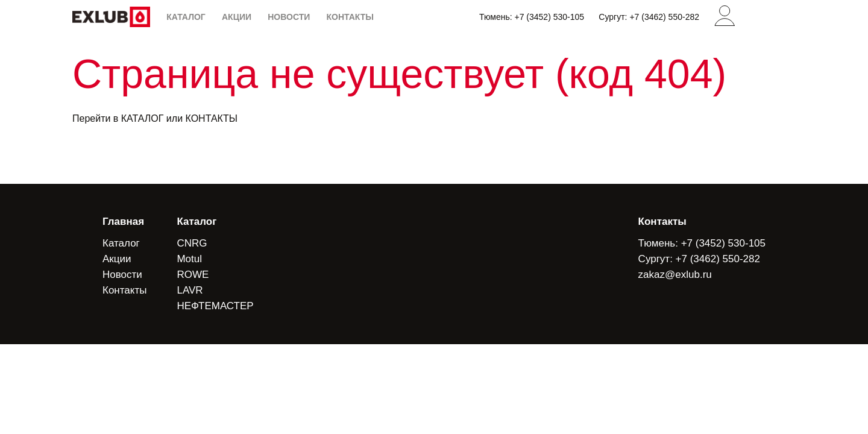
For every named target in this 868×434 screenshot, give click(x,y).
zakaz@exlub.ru (675, 275)
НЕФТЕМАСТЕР (215, 306)
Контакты (124, 290)
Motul (189, 259)
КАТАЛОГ (186, 17)
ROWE (193, 275)
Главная (123, 222)
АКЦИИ (237, 17)
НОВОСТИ (289, 17)
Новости (122, 275)
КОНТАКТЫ (350, 17)
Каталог (121, 243)
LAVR (190, 290)
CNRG (192, 243)
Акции (117, 259)
